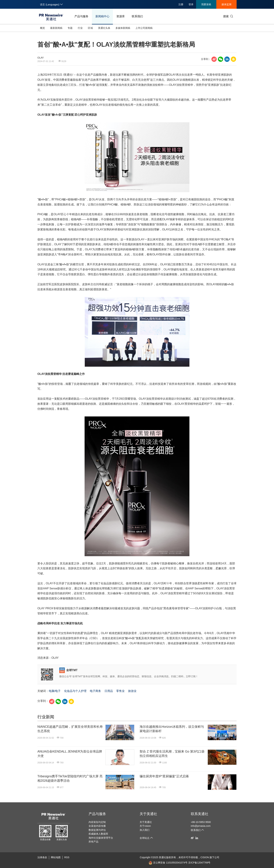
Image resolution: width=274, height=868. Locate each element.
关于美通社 (148, 814)
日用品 (109, 691)
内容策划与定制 (97, 822)
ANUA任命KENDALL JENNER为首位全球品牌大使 (70, 754)
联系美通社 (200, 814)
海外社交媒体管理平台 (101, 838)
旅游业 (132, 691)
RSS (67, 857)
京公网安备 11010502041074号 (168, 863)
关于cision (145, 826)
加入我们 (145, 830)
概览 (42, 28)
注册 (181, 4)
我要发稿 (206, 4)
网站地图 (56, 857)
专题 (70, 28)
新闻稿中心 (102, 16)
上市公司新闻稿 (144, 28)
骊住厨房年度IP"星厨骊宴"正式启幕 (164, 776)
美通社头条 (104, 28)
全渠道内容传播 (97, 826)
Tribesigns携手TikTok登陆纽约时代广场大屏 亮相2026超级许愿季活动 (70, 778)
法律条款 (42, 857)
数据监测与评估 (97, 830)
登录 (191, 4)
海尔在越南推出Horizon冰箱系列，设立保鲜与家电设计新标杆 (172, 729)
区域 (90, 28)
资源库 (121, 16)
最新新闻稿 (56, 28)
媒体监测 (226, 4)
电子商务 (95, 691)
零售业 (120, 691)
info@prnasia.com (201, 826)
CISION (205, 857)
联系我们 (137, 16)
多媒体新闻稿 (123, 28)
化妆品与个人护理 (75, 691)
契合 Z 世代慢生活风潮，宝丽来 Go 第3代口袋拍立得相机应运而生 (172, 754)
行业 (80, 28)
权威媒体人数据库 (98, 834)
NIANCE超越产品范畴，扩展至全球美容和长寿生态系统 (70, 729)
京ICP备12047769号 (199, 863)
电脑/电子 (55, 691)
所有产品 (93, 842)
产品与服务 (81, 16)
